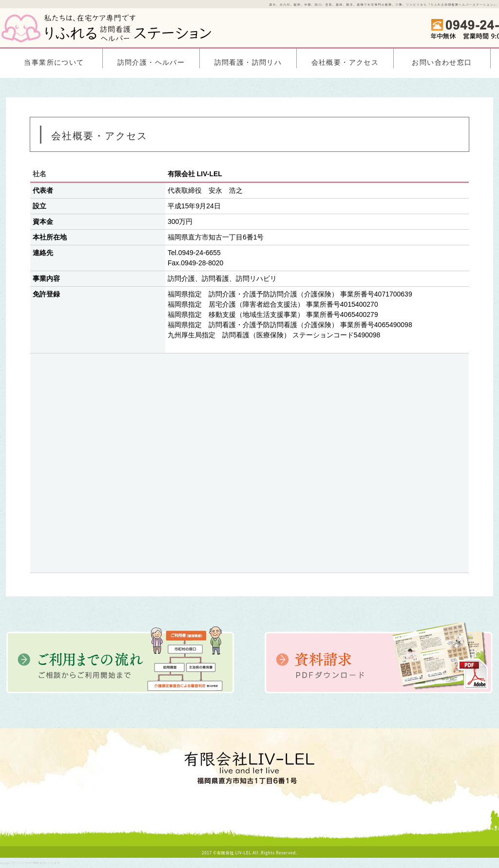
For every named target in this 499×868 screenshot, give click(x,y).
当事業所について (54, 63)
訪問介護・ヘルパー (151, 63)
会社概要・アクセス (345, 63)
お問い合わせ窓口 (442, 63)
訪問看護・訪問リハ (248, 63)
